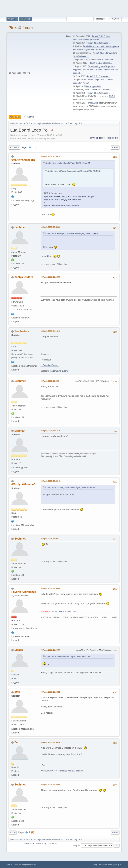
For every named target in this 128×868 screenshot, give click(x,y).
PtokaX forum (20, 28)
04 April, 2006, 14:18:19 (50, 331)
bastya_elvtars (24, 277)
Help (95, 864)
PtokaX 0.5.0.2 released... (98, 93)
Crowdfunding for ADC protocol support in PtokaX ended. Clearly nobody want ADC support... (96, 70)
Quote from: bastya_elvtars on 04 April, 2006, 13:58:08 (70, 488)
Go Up (12, 832)
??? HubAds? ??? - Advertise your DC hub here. (62, 771)
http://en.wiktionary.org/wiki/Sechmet (61, 206)
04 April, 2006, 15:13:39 (50, 431)
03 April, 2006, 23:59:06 (50, 227)
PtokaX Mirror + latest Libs (64, 612)
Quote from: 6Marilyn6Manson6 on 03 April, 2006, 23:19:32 (74, 171)
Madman (20, 431)
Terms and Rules (106, 864)
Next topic (112, 138)
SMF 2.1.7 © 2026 (14, 864)
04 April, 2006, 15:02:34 (50, 381)
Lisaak (19, 650)
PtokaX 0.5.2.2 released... (98, 43)
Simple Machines (29, 864)
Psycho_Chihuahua (24, 592)
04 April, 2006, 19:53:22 (50, 692)
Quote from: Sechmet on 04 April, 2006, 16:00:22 (67, 657)
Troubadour (22, 331)
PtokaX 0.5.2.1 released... (103, 60)
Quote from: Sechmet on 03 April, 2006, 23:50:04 (67, 163)
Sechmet (20, 227)
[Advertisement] (64, 8)
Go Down (14, 147)
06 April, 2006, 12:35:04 (50, 784)
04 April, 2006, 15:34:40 (50, 481)
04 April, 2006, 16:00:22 (50, 539)
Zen (17, 742)
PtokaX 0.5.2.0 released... (100, 63)
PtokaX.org (93, 103)
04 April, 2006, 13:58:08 (50, 277)
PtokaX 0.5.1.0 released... (99, 76)
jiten (17, 692)
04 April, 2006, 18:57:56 (50, 650)
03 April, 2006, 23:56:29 (50, 156)
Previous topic (97, 138)
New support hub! (93, 86)
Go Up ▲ (118, 864)
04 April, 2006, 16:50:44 (50, 588)
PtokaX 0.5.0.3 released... (102, 90)
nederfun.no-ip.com (59, 371)
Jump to (76, 845)
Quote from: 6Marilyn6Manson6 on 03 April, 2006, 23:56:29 (72, 234)
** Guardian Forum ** (50, 365)
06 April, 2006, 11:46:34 (50, 742)
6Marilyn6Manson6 (23, 160)
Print (115, 147)
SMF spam (30, 844)
